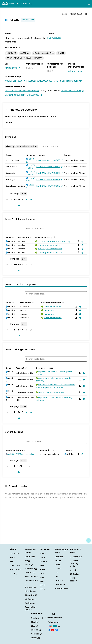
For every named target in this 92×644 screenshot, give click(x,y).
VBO (42, 577)
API (27, 561)
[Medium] (55, 626)
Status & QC (31, 573)
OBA (42, 573)
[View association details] (82, 241)
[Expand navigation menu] (89, 4)
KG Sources (30, 599)
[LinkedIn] (49, 630)
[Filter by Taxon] (21, 146)
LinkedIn (36, 630)
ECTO (42, 589)
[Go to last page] (30, 200)
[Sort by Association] (30, 237)
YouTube (36, 634)
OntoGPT (59, 581)
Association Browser (30, 608)
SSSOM (58, 569)
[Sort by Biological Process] (54, 368)
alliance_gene (75, 71)
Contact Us (15, 565)
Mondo (43, 554)
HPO (42, 565)
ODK (57, 577)
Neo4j (29, 565)
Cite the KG (30, 591)
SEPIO (42, 585)
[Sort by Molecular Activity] (54, 237)
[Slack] (51, 626)
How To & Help (32, 577)
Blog (34, 626)
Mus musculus (54, 38)
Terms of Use (31, 587)
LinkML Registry (74, 579)
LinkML (58, 565)
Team (13, 558)
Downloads (30, 557)
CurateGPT (60, 585)
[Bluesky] (57, 630)
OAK (57, 573)
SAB (12, 562)
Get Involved (37, 618)
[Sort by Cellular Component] (62, 302)
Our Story (14, 554)
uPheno (43, 562)
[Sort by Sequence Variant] (24, 450)
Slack (35, 622)
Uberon (43, 558)
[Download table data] (19, 205)
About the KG (31, 595)
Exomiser (59, 557)
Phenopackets (61, 588)
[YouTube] (53, 630)
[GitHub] (59, 626)
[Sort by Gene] (12, 237)
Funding (14, 573)
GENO (42, 581)
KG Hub (73, 570)
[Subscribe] (47, 626)
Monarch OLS (76, 557)
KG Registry (75, 574)
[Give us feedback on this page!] (89, 540)
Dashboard (30, 603)
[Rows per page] (24, 194)
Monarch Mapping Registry (74, 563)
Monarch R (31, 569)
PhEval (58, 561)
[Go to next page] (26, 200)
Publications (16, 569)
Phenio (43, 569)
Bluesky (36, 638)
